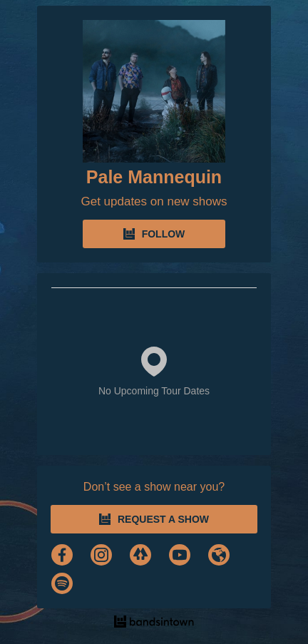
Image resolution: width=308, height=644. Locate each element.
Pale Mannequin (154, 177)
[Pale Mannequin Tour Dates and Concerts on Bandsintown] (154, 623)
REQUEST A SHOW (154, 519)
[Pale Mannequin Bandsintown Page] (154, 91)
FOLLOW (154, 234)
